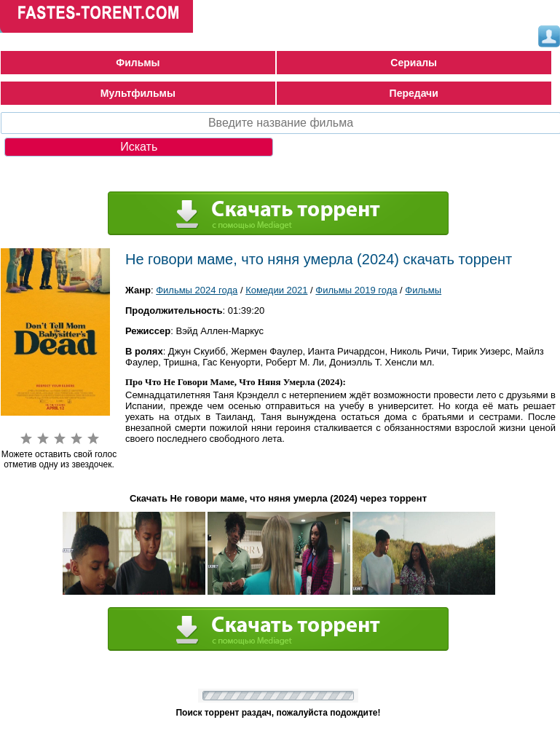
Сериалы (414, 63)
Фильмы (138, 63)
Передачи (414, 93)
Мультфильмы (138, 93)
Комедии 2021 (276, 290)
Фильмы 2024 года (197, 290)
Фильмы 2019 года (356, 290)
